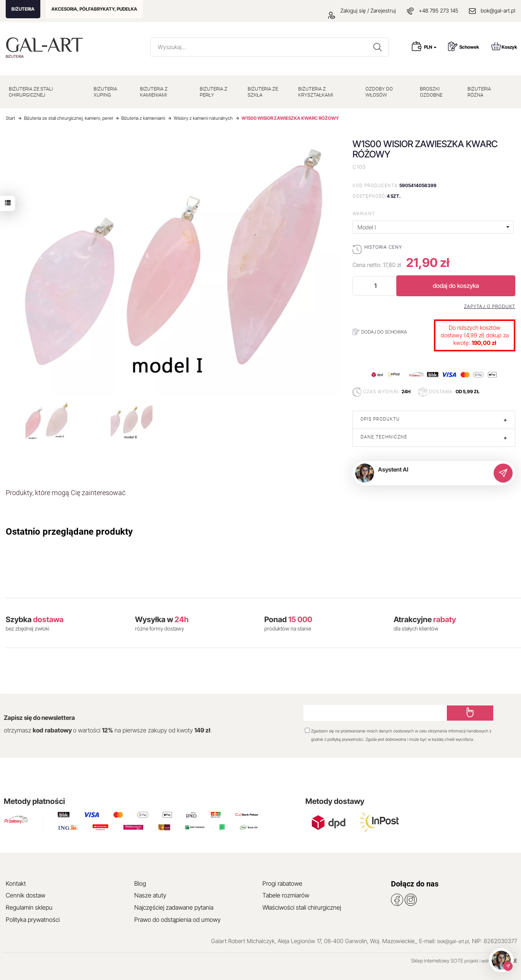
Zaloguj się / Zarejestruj (362, 10)
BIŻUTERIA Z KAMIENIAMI (154, 92)
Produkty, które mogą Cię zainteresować (66, 493)
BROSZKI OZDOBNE (431, 92)
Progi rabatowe (282, 883)
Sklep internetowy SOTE (437, 961)
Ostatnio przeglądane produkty (69, 532)
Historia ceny (383, 247)
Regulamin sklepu (29, 907)
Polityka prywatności (33, 920)
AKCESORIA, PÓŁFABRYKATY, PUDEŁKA (94, 9)
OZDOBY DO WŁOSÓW (379, 92)
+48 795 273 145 (438, 10)
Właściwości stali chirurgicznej (302, 907)
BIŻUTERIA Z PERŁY (214, 92)
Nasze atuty (150, 895)
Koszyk (504, 46)
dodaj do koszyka (456, 286)
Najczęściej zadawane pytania (174, 907)
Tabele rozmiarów (286, 895)
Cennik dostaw (25, 895)
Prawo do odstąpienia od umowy (177, 920)
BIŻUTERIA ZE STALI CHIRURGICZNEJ (31, 92)
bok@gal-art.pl (498, 10)
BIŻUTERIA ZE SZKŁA (263, 92)
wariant (364, 214)
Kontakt (16, 883)
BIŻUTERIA (23, 9)
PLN (430, 47)
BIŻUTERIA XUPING (105, 92)
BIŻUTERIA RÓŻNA (479, 92)
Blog (140, 883)
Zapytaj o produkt (490, 307)
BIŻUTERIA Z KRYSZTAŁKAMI (316, 92)
